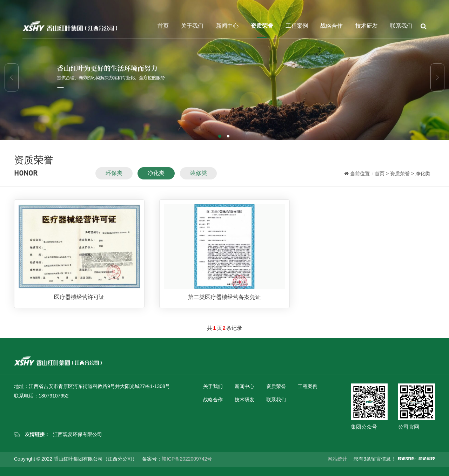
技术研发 (367, 26)
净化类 (156, 176)
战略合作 (331, 26)
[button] (220, 137)
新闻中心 (227, 26)
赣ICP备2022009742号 (187, 459)
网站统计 (337, 459)
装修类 (199, 176)
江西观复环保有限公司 (78, 434)
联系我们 (401, 26)
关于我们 (192, 26)
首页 (163, 26)
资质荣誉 (262, 26)
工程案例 (297, 26)
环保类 (114, 176)
